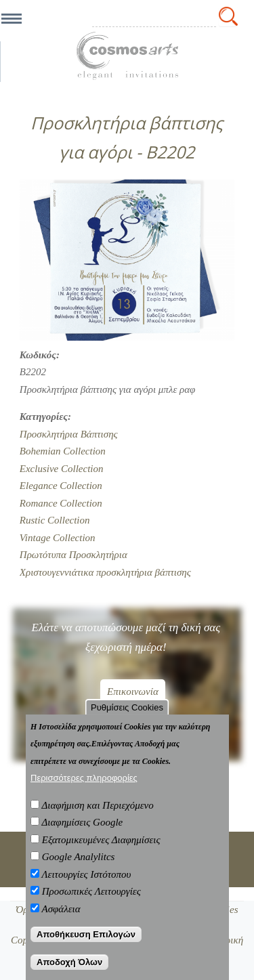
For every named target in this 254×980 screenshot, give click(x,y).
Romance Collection (61, 503)
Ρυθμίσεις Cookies (127, 707)
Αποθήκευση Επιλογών (86, 934)
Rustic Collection (55, 520)
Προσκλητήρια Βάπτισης (69, 434)
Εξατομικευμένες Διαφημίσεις (101, 840)
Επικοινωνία (133, 691)
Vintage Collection (58, 538)
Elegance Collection (61, 486)
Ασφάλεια (61, 909)
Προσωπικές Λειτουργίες (91, 891)
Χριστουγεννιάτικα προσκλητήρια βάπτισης (105, 572)
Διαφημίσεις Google (82, 822)
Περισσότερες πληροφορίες (84, 778)
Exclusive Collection (62, 469)
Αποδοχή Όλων (69, 962)
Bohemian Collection (63, 451)
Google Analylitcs (79, 857)
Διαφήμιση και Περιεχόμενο (97, 805)
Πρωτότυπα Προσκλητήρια (73, 555)
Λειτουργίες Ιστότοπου (86, 874)
